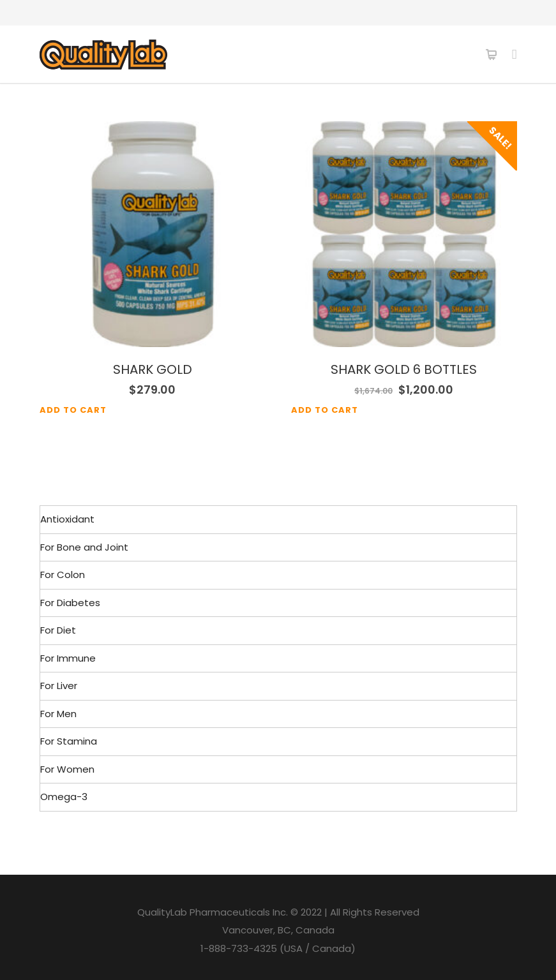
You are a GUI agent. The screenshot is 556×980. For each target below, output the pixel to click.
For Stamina (69, 741)
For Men (58, 714)
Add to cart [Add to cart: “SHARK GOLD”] (73, 410)
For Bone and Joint (84, 547)
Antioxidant (67, 519)
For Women (67, 769)
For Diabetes (70, 603)
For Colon (63, 575)
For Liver (59, 686)
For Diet (58, 630)
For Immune (68, 658)
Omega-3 (64, 797)
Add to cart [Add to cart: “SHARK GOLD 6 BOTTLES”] (325, 410)
